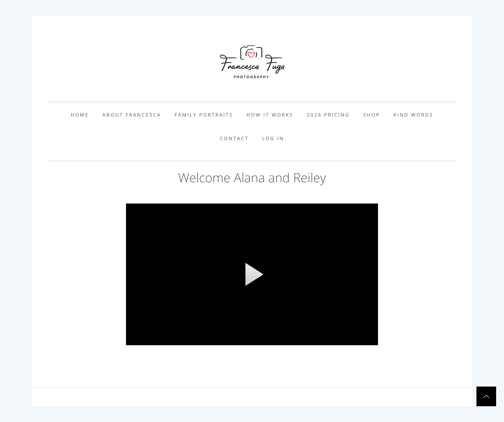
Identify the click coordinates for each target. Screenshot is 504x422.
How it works (270, 115)
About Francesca (132, 115)
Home (80, 115)
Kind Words (413, 115)
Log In (273, 138)
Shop (372, 115)
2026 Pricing (328, 115)
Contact (234, 138)
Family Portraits (204, 115)
